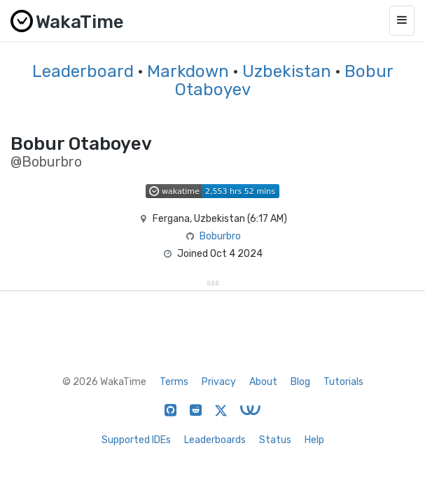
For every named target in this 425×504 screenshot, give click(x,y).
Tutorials (343, 382)
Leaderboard (83, 71)
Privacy (219, 382)
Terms (174, 382)
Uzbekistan (287, 71)
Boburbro (220, 236)
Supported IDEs (136, 440)
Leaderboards (215, 440)
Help (314, 440)
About (263, 382)
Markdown (188, 71)
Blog (300, 382)
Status (275, 440)
